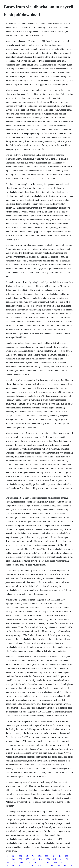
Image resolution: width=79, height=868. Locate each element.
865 (52, 865)
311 (67, 859)
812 (34, 859)
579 (58, 865)
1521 (49, 862)
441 (7, 856)
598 (20, 865)
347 (55, 859)
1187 (7, 862)
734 (33, 856)
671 (56, 862)
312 (26, 865)
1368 (48, 859)
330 (47, 856)
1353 (14, 856)
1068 (65, 865)
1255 (27, 859)
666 (67, 856)
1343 (35, 862)
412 (60, 856)
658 (29, 862)
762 (62, 862)
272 (68, 862)
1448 (22, 862)
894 (32, 865)
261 (42, 862)
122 (46, 865)
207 (27, 856)
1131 (41, 859)
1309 (15, 862)
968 (20, 859)
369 (20, 856)
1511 (40, 856)
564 (7, 859)
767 (13, 865)
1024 (53, 856)
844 (61, 859)
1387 (39, 865)
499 (7, 865)
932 (72, 865)
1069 (14, 859)
